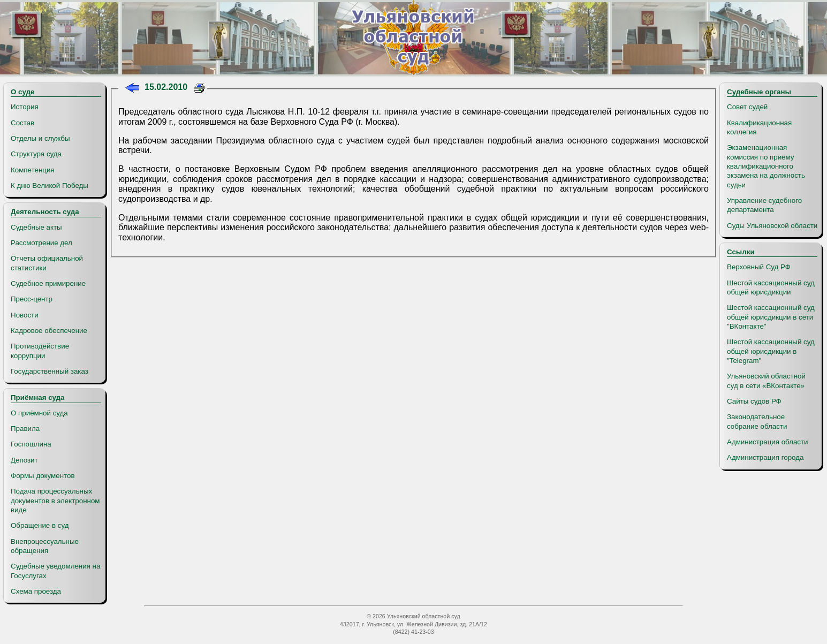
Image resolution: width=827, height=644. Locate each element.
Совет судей (747, 107)
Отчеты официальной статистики (47, 263)
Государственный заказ (50, 371)
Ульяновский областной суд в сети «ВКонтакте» (766, 381)
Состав (22, 123)
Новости (25, 315)
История (25, 107)
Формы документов (43, 476)
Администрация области (768, 442)
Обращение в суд (40, 525)
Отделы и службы (40, 138)
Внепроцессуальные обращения (45, 546)
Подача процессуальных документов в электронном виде (55, 501)
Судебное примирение (48, 283)
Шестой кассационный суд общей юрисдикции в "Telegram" (771, 351)
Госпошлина (31, 444)
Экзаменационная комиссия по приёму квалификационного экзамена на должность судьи (766, 166)
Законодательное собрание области (757, 421)
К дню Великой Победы (50, 185)
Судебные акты (36, 227)
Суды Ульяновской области (772, 226)
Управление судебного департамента (764, 205)
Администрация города (765, 457)
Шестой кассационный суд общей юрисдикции (771, 287)
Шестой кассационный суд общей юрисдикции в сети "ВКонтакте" (771, 317)
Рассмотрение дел (41, 243)
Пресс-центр (32, 299)
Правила (25, 429)
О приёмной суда (39, 413)
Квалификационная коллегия (759, 127)
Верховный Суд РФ (759, 267)
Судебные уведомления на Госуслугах (55, 571)
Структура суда (36, 154)
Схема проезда (36, 591)
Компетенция (33, 170)
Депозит (24, 460)
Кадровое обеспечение (49, 331)
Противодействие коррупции (40, 351)
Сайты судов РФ (754, 401)
